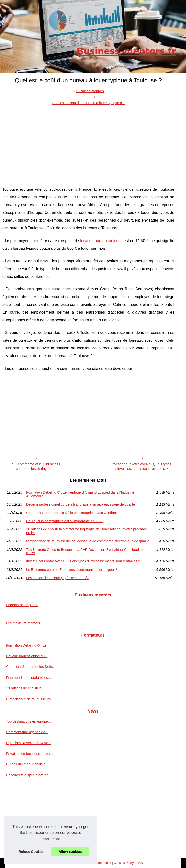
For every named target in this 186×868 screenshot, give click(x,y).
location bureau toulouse (101, 241)
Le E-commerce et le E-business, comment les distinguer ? (35, 466)
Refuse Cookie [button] (31, 852)
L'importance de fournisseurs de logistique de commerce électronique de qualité (88, 541)
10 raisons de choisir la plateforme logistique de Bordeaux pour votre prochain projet (86, 531)
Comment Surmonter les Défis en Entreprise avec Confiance (73, 513)
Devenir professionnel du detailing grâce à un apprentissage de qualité (81, 504)
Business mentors (90, 91)
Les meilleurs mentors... (25, 623)
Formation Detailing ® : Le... (28, 645)
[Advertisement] (88, 142)
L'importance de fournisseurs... (30, 699)
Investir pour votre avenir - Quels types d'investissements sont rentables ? (141, 466)
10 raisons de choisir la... (25, 688)
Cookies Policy (124, 863)
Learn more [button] (50, 839)
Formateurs (88, 97)
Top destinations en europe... (28, 721)
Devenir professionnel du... (27, 656)
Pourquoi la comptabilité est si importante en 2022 (65, 521)
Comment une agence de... (27, 732)
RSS (139, 863)
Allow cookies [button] (70, 852)
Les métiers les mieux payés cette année (58, 578)
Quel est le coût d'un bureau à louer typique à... (88, 103)
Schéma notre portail (22, 605)
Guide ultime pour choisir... (27, 764)
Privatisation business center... (30, 754)
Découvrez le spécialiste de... (29, 775)
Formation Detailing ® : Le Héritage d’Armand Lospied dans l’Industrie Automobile (80, 494)
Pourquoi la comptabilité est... (29, 678)
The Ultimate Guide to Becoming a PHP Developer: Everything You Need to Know (84, 551)
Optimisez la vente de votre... (29, 743)
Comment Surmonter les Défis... (31, 667)
